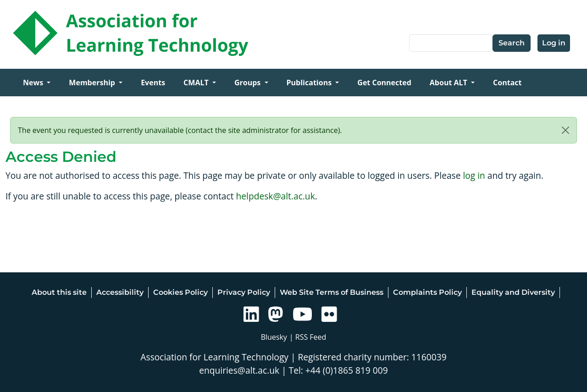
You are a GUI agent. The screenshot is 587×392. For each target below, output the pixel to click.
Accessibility (120, 292)
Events (153, 83)
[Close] (565, 130)
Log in (554, 43)
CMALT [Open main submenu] (197, 83)
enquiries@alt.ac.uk (239, 370)
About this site (59, 292)
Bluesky (274, 337)
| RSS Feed (308, 337)
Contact (507, 83)
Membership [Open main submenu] (93, 83)
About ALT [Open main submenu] (449, 83)
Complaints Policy (427, 292)
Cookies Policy (180, 292)
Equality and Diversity (513, 292)
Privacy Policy (244, 292)
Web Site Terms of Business (332, 292)
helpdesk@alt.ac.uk (276, 196)
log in (474, 175)
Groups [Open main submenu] (249, 83)
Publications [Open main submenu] (310, 83)
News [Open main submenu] (34, 83)
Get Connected (384, 83)
